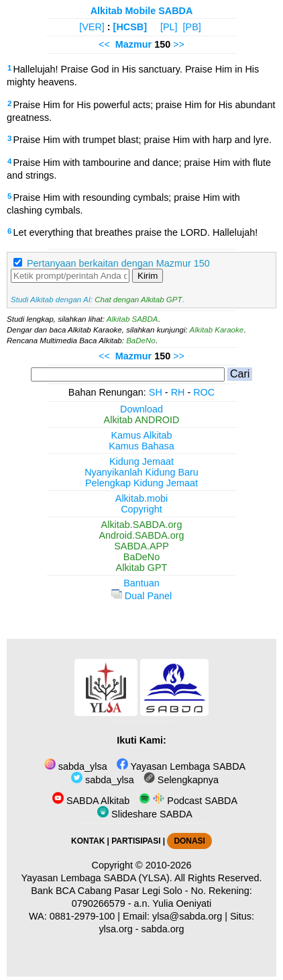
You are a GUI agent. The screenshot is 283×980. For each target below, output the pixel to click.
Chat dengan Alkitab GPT (138, 300)
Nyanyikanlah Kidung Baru (141, 472)
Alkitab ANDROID (142, 420)
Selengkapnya (181, 780)
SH (156, 392)
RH (178, 392)
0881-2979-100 (82, 916)
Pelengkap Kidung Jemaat (141, 483)
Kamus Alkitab (141, 435)
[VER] (92, 27)
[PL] (169, 27)
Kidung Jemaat (141, 461)
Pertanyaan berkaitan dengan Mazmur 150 (118, 263)
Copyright (141, 509)
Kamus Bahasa (141, 446)
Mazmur (133, 44)
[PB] (192, 27)
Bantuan (141, 583)
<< (104, 44)
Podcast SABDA (188, 801)
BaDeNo (141, 341)
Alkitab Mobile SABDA (142, 11)
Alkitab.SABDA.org (142, 525)
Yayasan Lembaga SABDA (181, 766)
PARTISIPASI (136, 841)
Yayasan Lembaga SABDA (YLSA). (97, 878)
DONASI (189, 841)
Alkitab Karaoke (217, 330)
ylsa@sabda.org (187, 916)
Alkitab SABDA (132, 319)
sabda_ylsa (76, 766)
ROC (204, 392)
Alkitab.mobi (141, 498)
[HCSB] (130, 27)
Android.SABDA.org (141, 535)
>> (179, 44)
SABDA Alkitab (91, 801)
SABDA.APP (141, 546)
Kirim (148, 276)
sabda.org (163, 929)
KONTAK (88, 841)
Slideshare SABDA (145, 814)
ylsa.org (115, 929)
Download (141, 409)
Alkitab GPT (142, 568)
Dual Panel (141, 596)
